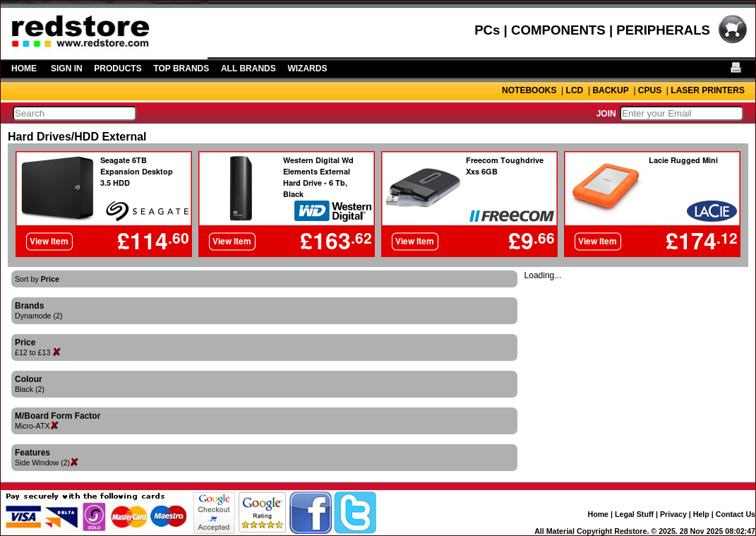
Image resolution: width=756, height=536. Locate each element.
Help (701, 514)
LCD (575, 90)
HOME (24, 69)
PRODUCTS (118, 69)
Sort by (37, 279)
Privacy (673, 514)
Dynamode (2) (39, 316)
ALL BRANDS (248, 69)
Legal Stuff (634, 514)
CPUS (650, 90)
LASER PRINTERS (708, 90)
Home (598, 514)
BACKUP (610, 90)
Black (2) (30, 389)
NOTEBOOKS (529, 90)
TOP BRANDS (181, 69)
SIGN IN (67, 69)
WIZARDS (307, 69)
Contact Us (736, 514)
